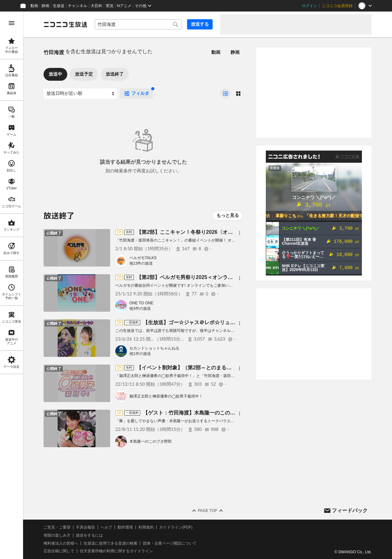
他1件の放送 (140, 354)
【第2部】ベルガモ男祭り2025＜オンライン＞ (190, 277)
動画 (34, 6)
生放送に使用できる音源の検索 (110, 543)
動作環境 (125, 527)
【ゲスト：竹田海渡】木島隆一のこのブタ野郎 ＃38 (205, 413)
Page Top (208, 511)
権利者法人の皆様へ (61, 543)
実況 (110, 6)
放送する (200, 24)
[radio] (225, 94)
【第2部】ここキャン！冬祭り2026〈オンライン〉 (195, 232)
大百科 (96, 6)
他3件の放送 (140, 308)
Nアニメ (124, 6)
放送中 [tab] (55, 74)
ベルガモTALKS (143, 258)
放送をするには (89, 535)
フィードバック (350, 510)
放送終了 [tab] (115, 74)
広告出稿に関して (59, 551)
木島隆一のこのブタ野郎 (151, 441)
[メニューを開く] (12, 23)
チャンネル (78, 6)
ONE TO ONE (141, 303)
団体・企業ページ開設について (170, 543)
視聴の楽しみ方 (57, 535)
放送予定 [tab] (84, 74)
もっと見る (228, 215)
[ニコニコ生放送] (65, 24)
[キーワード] (138, 24)
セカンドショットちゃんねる (154, 348)
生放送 (59, 6)
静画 (45, 6)
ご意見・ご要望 (57, 527)
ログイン (309, 6)
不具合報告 (86, 527)
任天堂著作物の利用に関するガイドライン (116, 551)
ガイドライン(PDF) (176, 527)
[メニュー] (240, 233)
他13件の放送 (141, 263)
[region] (12, 285)
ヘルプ (106, 527)
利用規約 (146, 527)
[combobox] (138, 24)
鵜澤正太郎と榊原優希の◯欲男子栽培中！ (166, 396)
